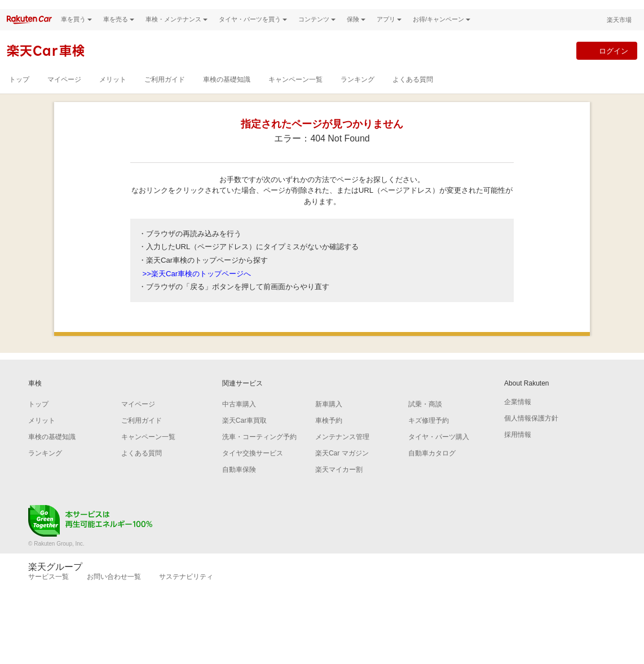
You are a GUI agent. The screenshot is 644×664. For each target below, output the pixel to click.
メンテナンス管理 (342, 450)
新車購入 (329, 418)
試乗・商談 (425, 418)
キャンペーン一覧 (295, 93)
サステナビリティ (186, 590)
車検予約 (329, 434)
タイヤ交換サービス (253, 467)
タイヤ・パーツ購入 (439, 450)
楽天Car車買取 (244, 434)
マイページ (64, 93)
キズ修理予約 (429, 434)
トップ (19, 93)
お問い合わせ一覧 (114, 590)
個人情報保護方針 (531, 432)
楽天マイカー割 (339, 483)
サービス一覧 (48, 590)
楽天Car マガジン (342, 467)
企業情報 (518, 415)
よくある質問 (413, 93)
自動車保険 (239, 483)
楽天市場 (619, 33)
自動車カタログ (432, 467)
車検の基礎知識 (227, 93)
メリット (113, 93)
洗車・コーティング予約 (259, 450)
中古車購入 (239, 418)
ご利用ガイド (165, 93)
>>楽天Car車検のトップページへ (197, 287)
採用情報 (518, 448)
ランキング (358, 93)
